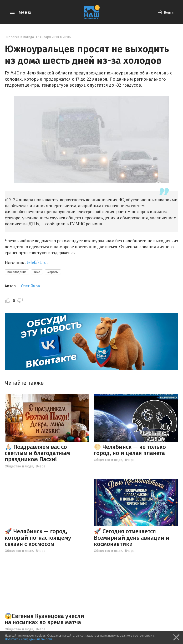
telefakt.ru (37, 262)
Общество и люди (19, 466)
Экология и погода (19, 37)
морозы (53, 272)
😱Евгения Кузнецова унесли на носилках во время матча (44, 619)
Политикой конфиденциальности (28, 639)
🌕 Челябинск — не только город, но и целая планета (130, 450)
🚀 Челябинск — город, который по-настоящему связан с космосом (38, 538)
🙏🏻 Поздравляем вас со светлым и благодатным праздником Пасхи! (37, 453)
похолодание (17, 272)
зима (37, 272)
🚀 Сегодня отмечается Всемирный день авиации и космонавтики (132, 538)
